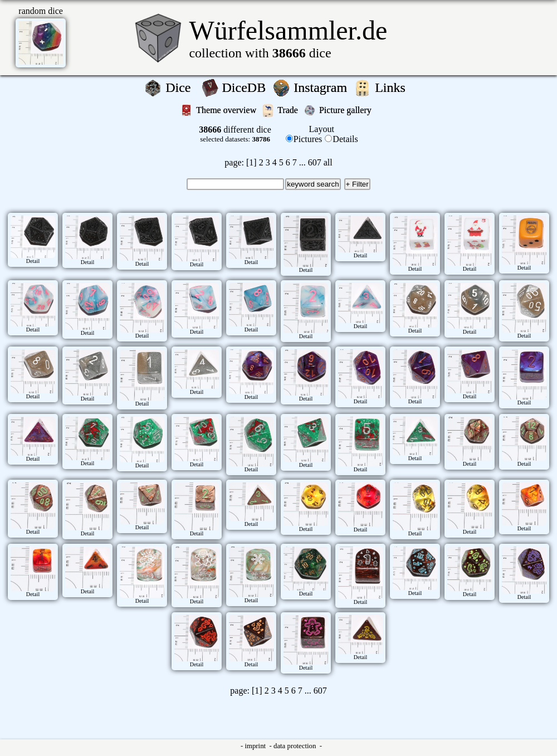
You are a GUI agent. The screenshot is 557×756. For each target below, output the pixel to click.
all (328, 162)
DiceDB (246, 87)
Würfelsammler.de (288, 30)
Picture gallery (348, 110)
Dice (181, 87)
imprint (256, 746)
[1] (251, 162)
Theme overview (227, 110)
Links (394, 87)
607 (315, 162)
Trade (289, 110)
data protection (296, 746)
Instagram (322, 87)
